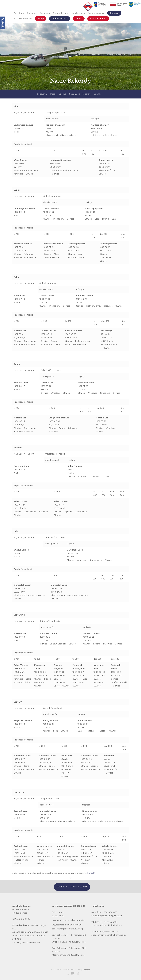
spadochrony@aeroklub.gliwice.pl (109, 935)
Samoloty (32, 13)
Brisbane (87, 970)
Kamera (114, 13)
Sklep (41, 19)
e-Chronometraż (23, 19)
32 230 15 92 (58, 916)
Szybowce (45, 13)
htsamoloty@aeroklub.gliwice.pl (68, 955)
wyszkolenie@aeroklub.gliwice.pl (69, 942)
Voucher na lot (98, 19)
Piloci (53, 94)
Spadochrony (61, 13)
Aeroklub (19, 13)
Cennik (97, 94)
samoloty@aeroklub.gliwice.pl (107, 916)
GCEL (79, 19)
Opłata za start (60, 19)
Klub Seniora (78, 13)
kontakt (92, 873)
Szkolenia (42, 94)
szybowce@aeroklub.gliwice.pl (107, 925)
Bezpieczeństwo (96, 13)
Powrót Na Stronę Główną (72, 887)
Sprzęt (62, 94)
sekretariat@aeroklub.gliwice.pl (68, 929)
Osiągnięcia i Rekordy (80, 94)
